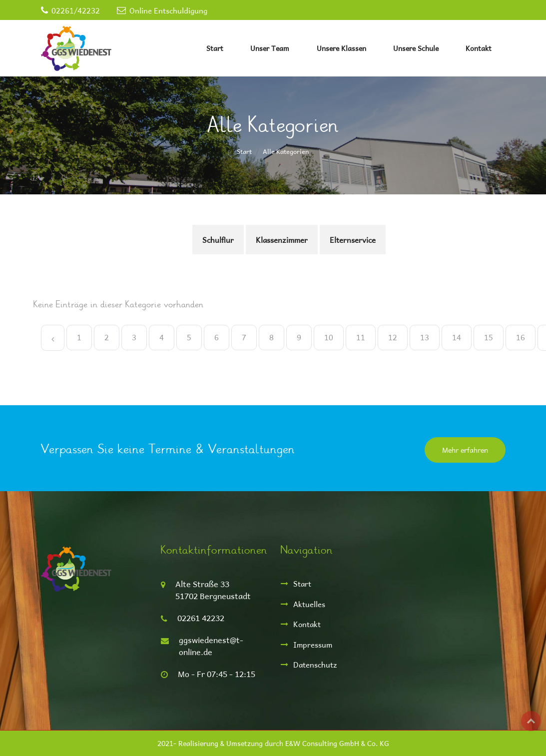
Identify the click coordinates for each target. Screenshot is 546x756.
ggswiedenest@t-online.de (211, 646)
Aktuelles (309, 604)
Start (215, 48)
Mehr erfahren (465, 450)
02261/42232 (76, 10)
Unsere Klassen (341, 48)
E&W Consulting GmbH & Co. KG (337, 743)
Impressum (313, 644)
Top (531, 721)
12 (393, 337)
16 (521, 337)
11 (361, 337)
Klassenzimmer (282, 240)
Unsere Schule (416, 48)
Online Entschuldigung (168, 10)
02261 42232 (201, 618)
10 (329, 337)
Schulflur (218, 240)
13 (425, 337)
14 (457, 337)
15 (489, 337)
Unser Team (270, 48)
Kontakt (479, 48)
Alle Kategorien (286, 151)
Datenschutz (315, 664)
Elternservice (353, 240)
